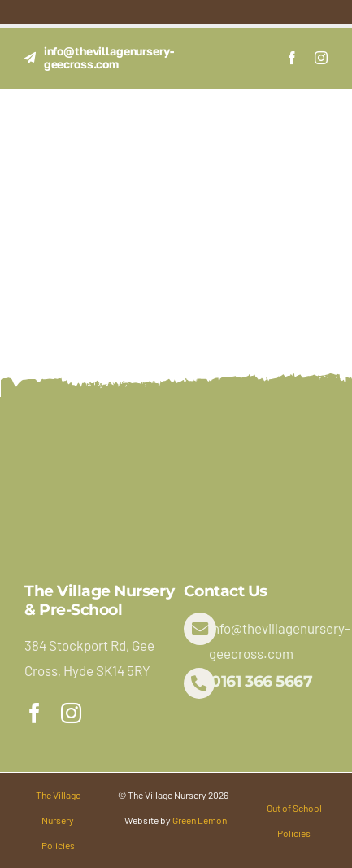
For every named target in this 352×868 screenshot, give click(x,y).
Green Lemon (200, 820)
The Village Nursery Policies (58, 820)
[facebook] (292, 58)
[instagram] (321, 58)
